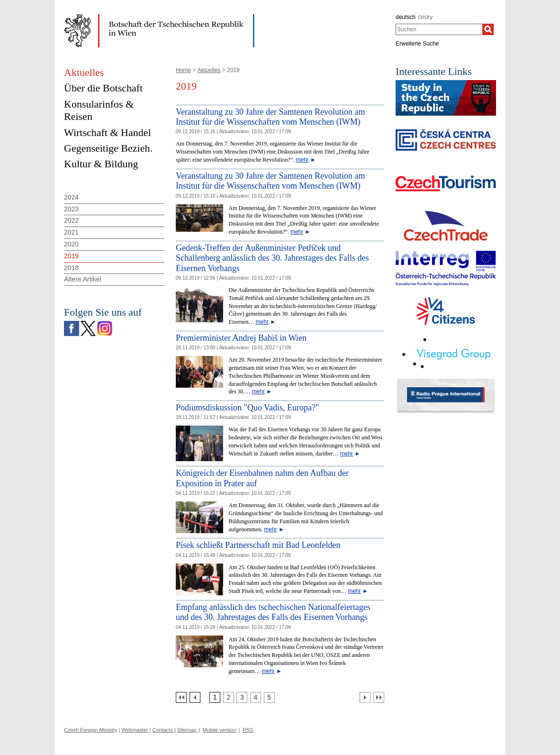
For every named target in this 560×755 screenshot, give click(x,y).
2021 (71, 232)
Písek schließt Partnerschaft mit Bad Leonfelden (258, 545)
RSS (248, 730)
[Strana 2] (229, 697)
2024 (71, 197)
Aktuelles (209, 70)
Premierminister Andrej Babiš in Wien (241, 338)
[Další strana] (365, 697)
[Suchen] (488, 29)
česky (426, 17)
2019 (71, 256)
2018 (71, 268)
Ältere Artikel (83, 279)
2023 (71, 209)
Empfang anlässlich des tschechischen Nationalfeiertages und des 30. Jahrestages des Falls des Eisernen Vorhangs (273, 612)
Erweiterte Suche (417, 44)
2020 (71, 244)
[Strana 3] (242, 697)
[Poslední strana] (379, 697)
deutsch (406, 17)
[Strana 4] (256, 697)
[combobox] (439, 29)
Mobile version (220, 730)
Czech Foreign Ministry (90, 730)
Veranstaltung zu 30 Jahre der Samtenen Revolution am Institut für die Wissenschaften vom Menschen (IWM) (270, 117)
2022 (71, 220)
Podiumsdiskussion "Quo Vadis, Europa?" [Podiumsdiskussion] (247, 408)
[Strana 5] (269, 697)
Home (183, 70)
